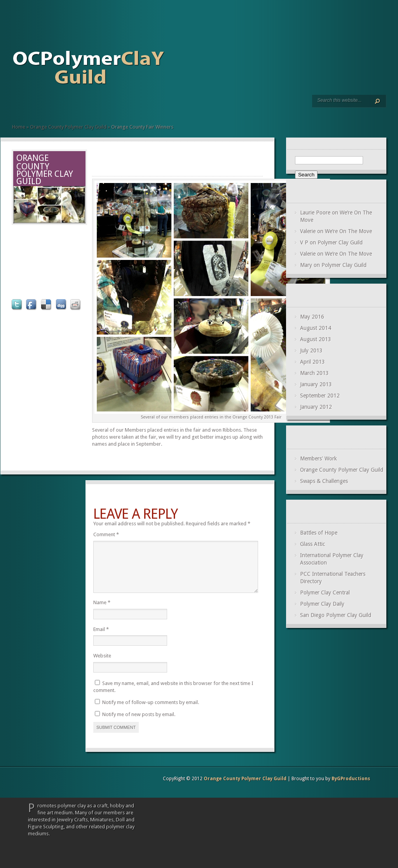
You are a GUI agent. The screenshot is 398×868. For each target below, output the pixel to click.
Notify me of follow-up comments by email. (151, 712)
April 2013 (312, 362)
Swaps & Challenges (324, 481)
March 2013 (314, 373)
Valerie (308, 231)
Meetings (21, 105)
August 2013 (316, 339)
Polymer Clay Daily (322, 604)
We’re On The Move (348, 231)
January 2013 (316, 384)
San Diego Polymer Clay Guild (336, 615)
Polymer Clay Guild (340, 242)
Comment (106, 534)
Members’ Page (28, 105)
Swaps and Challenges (34, 105)
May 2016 (312, 317)
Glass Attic (312, 544)
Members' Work (319, 458)
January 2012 (316, 407)
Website (102, 665)
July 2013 (311, 350)
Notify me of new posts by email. (139, 724)
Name (102, 612)
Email (101, 639)
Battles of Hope (319, 533)
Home (15, 105)
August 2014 (316, 328)
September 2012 (320, 396)
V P (304, 242)
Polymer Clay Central (325, 593)
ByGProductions (351, 788)
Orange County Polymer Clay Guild (68, 127)
